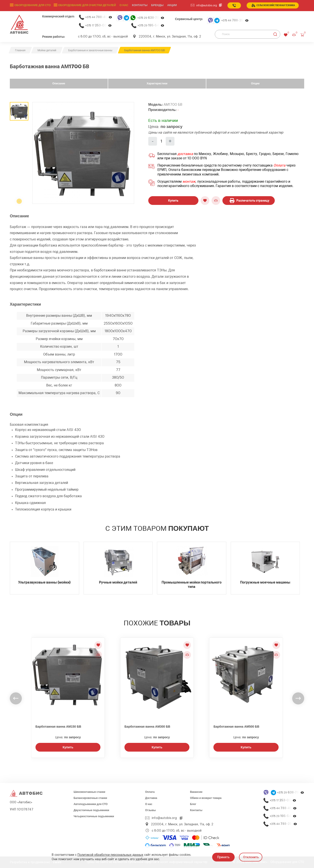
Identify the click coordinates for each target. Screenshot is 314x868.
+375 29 (151, 18)
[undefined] (16, 698)
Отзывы (150, 810)
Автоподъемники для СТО (90, 804)
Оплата (279, 165)
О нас (121, 5)
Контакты (196, 810)
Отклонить (251, 857)
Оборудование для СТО (32, 5)
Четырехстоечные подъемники (94, 816)
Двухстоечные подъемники (91, 810)
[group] (83, 153)
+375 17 (99, 25)
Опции (255, 83)
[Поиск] (247, 34)
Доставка (151, 798)
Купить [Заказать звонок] (68, 747)
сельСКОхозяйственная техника (273, 5)
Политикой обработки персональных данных (110, 855)
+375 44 (99, 17)
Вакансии (196, 792)
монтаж (189, 182)
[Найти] (275, 34)
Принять (223, 857)
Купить (173, 201)
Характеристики (157, 83)
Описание (59, 83)
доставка (185, 154)
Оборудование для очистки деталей (85, 5)
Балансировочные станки (90, 798)
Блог (193, 804)
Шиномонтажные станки (89, 792)
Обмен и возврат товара (206, 798)
